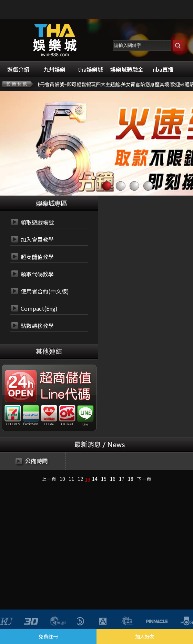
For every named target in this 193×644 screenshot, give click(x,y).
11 (71, 479)
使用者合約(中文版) (45, 291)
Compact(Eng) (39, 308)
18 (131, 479)
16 (113, 479)
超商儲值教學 (37, 257)
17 (122, 479)
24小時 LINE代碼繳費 (65, 395)
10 (62, 479)
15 (104, 479)
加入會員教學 (37, 239)
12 (80, 479)
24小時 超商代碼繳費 (65, 378)
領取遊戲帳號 (37, 222)
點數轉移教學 (37, 326)
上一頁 (49, 479)
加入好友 (145, 636)
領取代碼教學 (37, 274)
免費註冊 (48, 636)
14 (95, 479)
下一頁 (144, 479)
